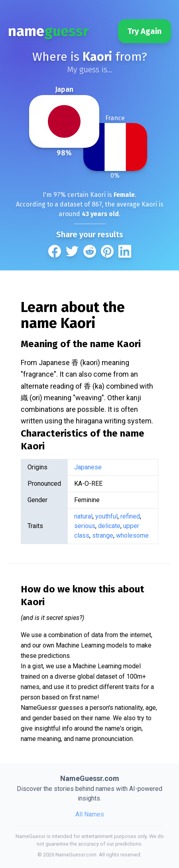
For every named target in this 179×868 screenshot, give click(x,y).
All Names (90, 814)
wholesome (132, 535)
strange (103, 535)
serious (85, 526)
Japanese (88, 467)
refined (130, 516)
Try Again (145, 31)
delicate (109, 526)
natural (83, 516)
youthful (106, 516)
